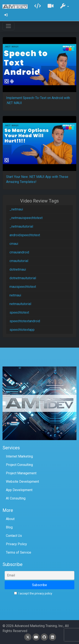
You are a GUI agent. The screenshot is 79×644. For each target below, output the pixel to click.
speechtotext (19, 312)
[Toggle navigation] (8, 26)
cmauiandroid (19, 252)
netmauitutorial (20, 304)
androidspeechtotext (25, 235)
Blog (9, 527)
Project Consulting (19, 465)
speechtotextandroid (25, 321)
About (10, 519)
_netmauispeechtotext (26, 218)
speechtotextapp (22, 330)
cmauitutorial (19, 261)
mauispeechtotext (23, 287)
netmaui (15, 295)
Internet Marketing (19, 456)
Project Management (21, 473)
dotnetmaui (18, 269)
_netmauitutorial (21, 226)
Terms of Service (19, 552)
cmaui (14, 244)
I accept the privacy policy (33, 593)
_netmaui (16, 209)
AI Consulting (16, 498)
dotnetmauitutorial (23, 278)
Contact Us (14, 536)
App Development (19, 490)
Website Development (22, 482)
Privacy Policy (16, 544)
